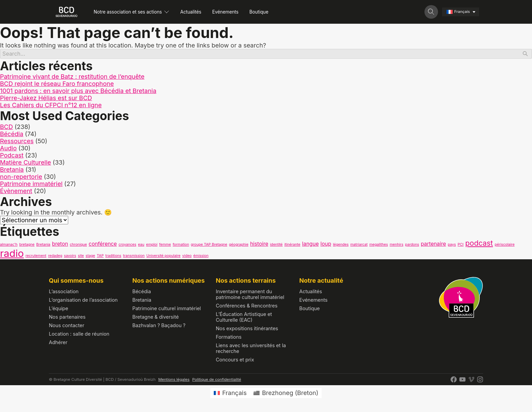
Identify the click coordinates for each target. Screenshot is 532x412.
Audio (8, 149)
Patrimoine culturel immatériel (167, 309)
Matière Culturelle (25, 163)
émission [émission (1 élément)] (201, 257)
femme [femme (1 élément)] (165, 246)
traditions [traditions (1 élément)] (113, 257)
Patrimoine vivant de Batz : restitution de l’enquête (72, 78)
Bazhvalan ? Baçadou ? (159, 326)
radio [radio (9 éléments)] (12, 254)
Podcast (12, 156)
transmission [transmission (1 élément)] (134, 257)
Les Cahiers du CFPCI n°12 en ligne (51, 106)
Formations (229, 338)
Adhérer (58, 343)
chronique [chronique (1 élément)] (79, 246)
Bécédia (12, 135)
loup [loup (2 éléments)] (326, 245)
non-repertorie (21, 178)
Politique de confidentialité (217, 380)
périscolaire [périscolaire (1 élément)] (505, 246)
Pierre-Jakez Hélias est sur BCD (46, 99)
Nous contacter (66, 326)
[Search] (266, 54)
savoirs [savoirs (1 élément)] (70, 257)
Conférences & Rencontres (247, 307)
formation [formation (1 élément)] (181, 246)
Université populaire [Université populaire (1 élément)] (163, 257)
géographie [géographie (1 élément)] (239, 246)
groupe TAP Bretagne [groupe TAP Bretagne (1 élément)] (209, 246)
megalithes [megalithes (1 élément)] (378, 246)
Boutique (278, 12)
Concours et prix (235, 361)
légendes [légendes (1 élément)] (341, 246)
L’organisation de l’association (83, 301)
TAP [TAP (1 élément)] (100, 257)
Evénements (240, 12)
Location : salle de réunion (79, 335)
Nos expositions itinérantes (247, 329)
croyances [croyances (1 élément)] (127, 246)
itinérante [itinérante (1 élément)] (292, 246)
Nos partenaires (67, 318)
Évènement (16, 192)
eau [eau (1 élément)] (141, 246)
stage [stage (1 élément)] (90, 257)
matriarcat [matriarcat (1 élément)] (359, 246)
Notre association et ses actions (136, 12)
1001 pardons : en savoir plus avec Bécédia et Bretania (78, 92)
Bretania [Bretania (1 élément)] (43, 246)
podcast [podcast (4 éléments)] (479, 244)
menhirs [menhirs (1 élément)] (396, 246)
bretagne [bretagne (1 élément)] (27, 246)
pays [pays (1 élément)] (452, 246)
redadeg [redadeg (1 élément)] (55, 257)
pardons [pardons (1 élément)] (412, 246)
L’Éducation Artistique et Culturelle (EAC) (244, 318)
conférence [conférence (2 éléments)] (103, 245)
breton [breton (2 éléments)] (60, 245)
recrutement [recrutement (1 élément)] (36, 257)
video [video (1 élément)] (187, 257)
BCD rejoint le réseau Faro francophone (57, 85)
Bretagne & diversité (156, 318)
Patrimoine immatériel (31, 185)
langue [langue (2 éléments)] (310, 245)
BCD (6, 128)
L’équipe (59, 309)
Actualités (201, 12)
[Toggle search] (431, 12)
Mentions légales (174, 380)
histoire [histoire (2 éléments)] (259, 245)
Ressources (17, 142)
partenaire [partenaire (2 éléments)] (433, 245)
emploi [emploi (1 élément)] (152, 246)
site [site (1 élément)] (81, 257)
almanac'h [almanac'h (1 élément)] (9, 246)
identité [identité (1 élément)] (276, 246)
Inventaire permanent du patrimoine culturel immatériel (250, 295)
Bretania (12, 171)
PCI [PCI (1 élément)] (461, 246)
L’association (64, 292)
